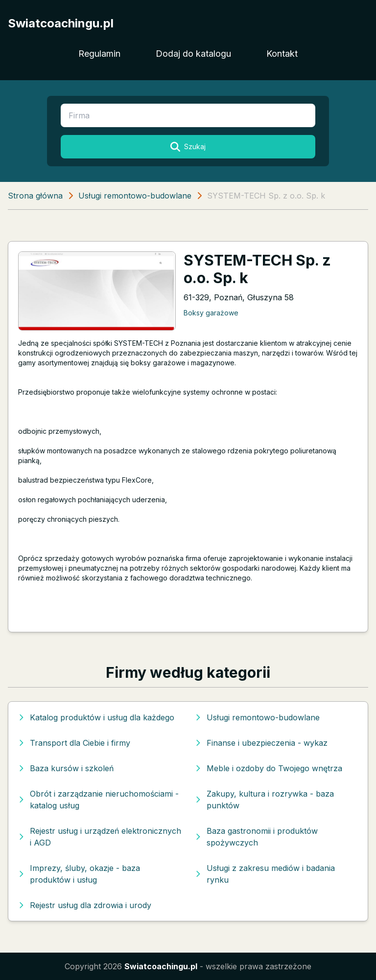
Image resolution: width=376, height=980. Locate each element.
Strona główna (35, 196)
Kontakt (282, 54)
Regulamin (99, 54)
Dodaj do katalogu (193, 54)
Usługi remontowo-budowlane (135, 196)
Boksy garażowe (211, 313)
